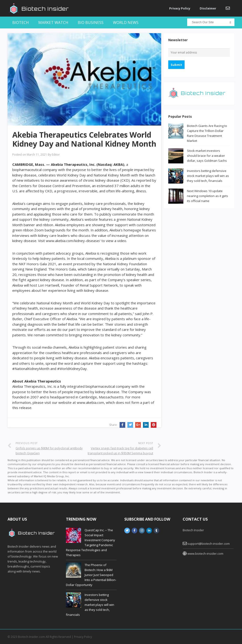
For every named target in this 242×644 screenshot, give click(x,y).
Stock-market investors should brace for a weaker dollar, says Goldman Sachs (207, 156)
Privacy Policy (180, 8)
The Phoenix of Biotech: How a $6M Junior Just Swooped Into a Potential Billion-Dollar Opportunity (91, 575)
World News (126, 23)
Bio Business (91, 23)
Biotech (21, 23)
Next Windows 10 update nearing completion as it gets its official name (207, 196)
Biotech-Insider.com (31, 637)
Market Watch (53, 23)
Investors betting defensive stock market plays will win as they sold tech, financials (208, 176)
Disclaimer (208, 8)
